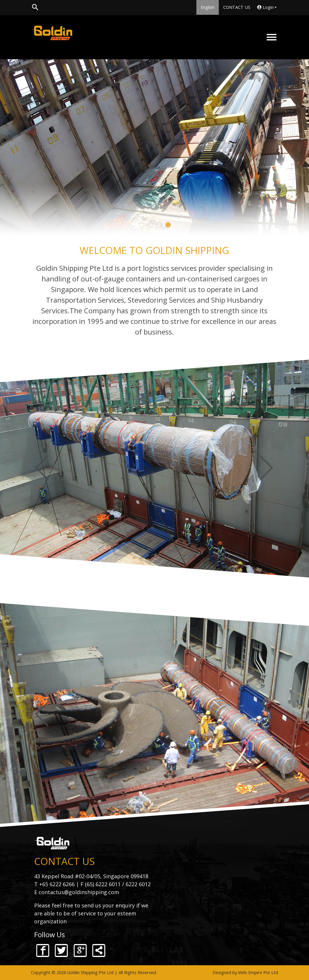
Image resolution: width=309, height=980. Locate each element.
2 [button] (150, 225)
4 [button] (168, 225)
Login (267, 7)
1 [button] (141, 225)
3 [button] (159, 225)
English (208, 7)
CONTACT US (237, 7)
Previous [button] (42, 467)
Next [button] (267, 467)
